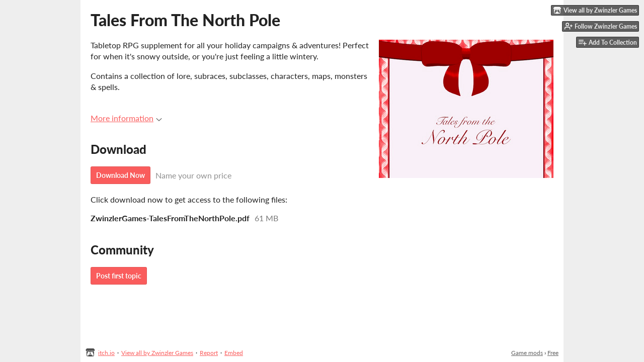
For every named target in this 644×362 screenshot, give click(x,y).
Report (209, 353)
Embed (234, 353)
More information (126, 118)
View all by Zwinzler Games (157, 353)
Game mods (527, 353)
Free (553, 353)
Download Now (120, 175)
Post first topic (119, 276)
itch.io (106, 353)
